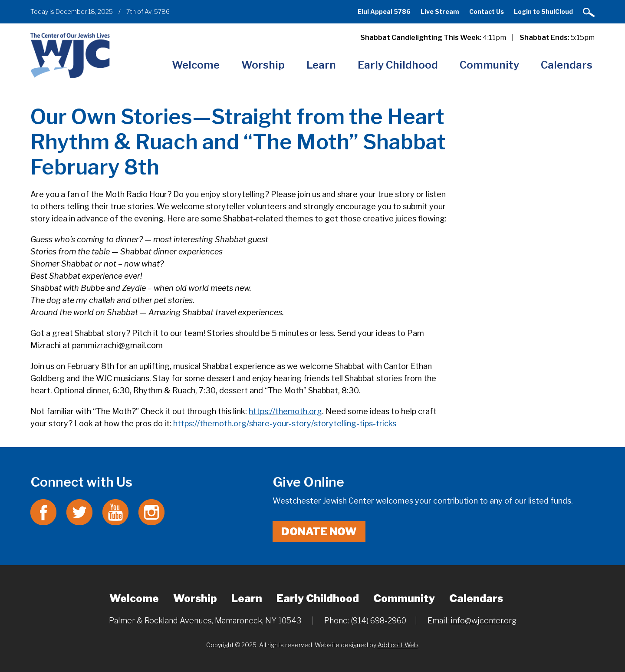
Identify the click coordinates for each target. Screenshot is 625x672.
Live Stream (440, 12)
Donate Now (319, 532)
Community (489, 65)
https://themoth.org (285, 411)
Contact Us (487, 12)
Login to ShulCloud (543, 12)
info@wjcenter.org (484, 621)
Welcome (196, 65)
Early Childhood (398, 65)
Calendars (567, 65)
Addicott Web (398, 645)
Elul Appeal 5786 (384, 12)
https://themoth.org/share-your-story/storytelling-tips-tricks (285, 423)
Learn (321, 65)
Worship (263, 65)
